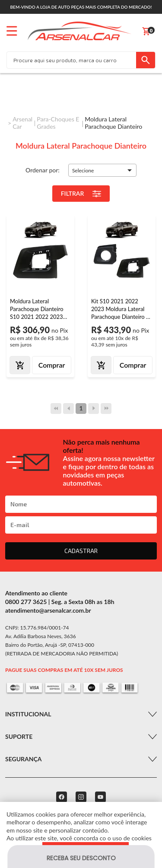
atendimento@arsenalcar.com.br (48, 610)
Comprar (52, 365)
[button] (102, 170)
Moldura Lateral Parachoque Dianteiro (113, 123)
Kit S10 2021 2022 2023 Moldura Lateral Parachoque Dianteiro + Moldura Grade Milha (120, 309)
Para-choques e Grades (58, 123)
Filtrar (81, 194)
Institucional (28, 714)
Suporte (19, 736)
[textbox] (71, 60)
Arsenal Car (22, 123)
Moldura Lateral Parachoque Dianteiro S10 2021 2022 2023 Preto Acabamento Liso (38, 309)
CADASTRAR (81, 551)
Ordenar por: (43, 170)
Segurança (24, 759)
